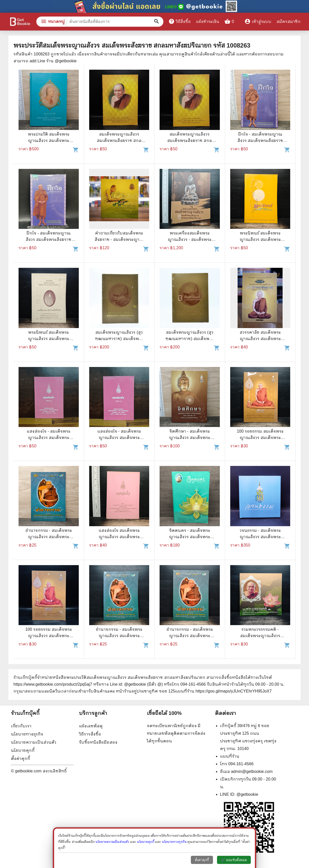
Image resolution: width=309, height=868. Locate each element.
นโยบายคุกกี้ (23, 750)
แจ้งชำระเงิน (208, 21)
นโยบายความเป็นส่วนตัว (34, 742)
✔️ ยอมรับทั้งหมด (234, 860)
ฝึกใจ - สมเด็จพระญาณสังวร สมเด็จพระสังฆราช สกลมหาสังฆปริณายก (260, 141)
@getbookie (247, 794)
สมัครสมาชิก (289, 21)
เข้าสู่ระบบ (258, 21)
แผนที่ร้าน (230, 756)
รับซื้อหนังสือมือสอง (98, 742)
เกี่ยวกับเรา (21, 726)
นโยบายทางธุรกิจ (27, 734)
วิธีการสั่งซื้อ (90, 734)
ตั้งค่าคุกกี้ (20, 759)
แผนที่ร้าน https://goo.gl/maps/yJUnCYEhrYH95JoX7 (223, 691)
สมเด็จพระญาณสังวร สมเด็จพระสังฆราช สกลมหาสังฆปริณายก (119, 141)
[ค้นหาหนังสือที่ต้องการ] (157, 22)
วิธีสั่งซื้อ (180, 21)
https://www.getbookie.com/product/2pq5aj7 (53, 684)
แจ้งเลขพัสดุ (91, 726)
